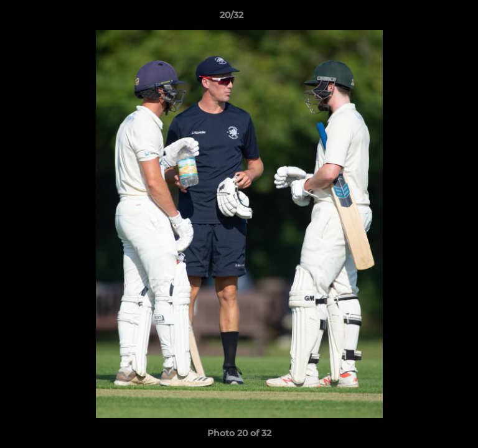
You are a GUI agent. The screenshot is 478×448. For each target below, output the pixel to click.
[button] (433, 18)
